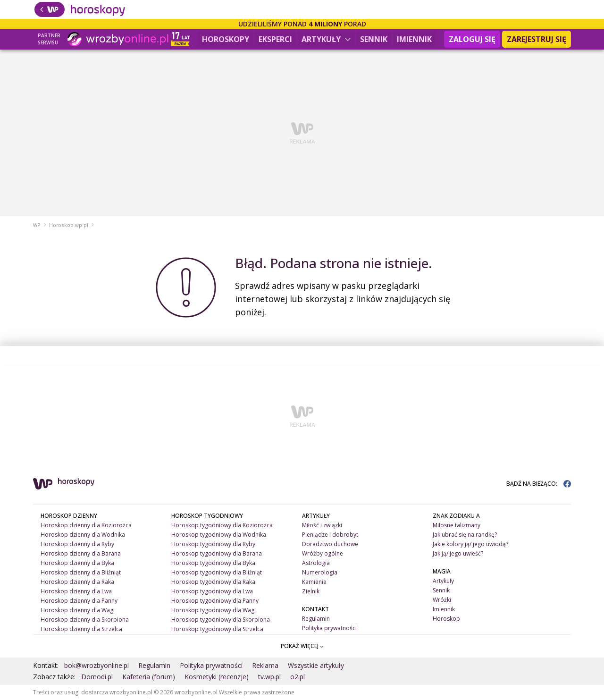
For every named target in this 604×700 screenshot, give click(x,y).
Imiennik (414, 39)
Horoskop (446, 619)
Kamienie (314, 582)
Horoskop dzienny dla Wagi (78, 610)
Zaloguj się (472, 39)
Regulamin (316, 619)
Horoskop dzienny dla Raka (77, 582)
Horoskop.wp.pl (69, 225)
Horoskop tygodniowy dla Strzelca (217, 629)
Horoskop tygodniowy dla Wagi (214, 610)
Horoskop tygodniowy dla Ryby (213, 544)
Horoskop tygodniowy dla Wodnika (219, 535)
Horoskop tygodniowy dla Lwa (212, 591)
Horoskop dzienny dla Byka (77, 563)
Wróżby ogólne (323, 553)
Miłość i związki (322, 525)
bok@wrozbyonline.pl (96, 665)
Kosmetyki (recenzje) (217, 677)
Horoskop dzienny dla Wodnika (83, 535)
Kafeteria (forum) (149, 677)
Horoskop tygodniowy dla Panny (215, 601)
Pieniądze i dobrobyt (330, 535)
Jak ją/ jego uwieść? (458, 553)
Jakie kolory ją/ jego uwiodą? (470, 544)
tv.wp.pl (269, 677)
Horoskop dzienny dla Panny (79, 601)
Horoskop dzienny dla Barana (81, 553)
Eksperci (275, 39)
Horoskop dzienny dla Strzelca (81, 629)
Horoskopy (226, 39)
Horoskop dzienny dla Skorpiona (85, 620)
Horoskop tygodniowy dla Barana (217, 553)
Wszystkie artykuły (316, 665)
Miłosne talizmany (457, 525)
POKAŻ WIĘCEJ (302, 646)
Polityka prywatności (329, 628)
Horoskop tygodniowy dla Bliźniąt (217, 572)
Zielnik (311, 591)
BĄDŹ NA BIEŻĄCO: (539, 484)
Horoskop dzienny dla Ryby (77, 544)
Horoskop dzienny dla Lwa (76, 591)
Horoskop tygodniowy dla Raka (213, 582)
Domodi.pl (97, 677)
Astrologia (316, 563)
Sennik (374, 39)
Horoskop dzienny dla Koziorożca (86, 525)
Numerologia (320, 572)
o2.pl (298, 677)
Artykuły (326, 39)
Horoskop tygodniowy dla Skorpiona (221, 620)
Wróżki (442, 600)
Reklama (265, 665)
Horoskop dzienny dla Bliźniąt (81, 572)
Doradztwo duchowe (330, 544)
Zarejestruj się (537, 39)
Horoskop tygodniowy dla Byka (213, 563)
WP (37, 225)
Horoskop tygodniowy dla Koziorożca (222, 525)
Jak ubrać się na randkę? (465, 535)
